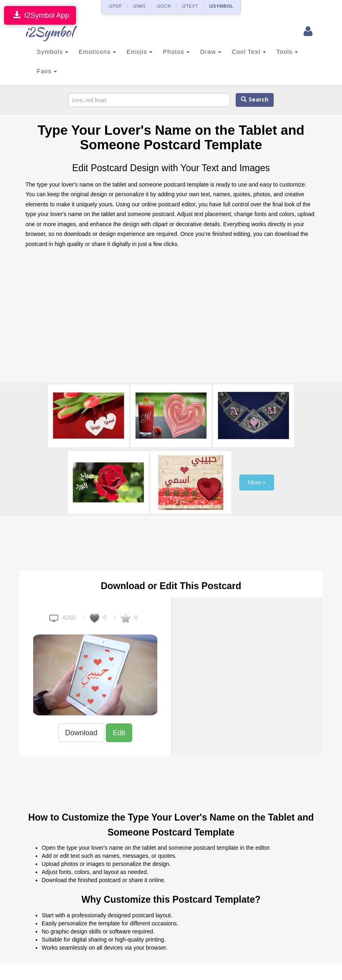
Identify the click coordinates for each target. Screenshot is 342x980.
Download (81, 733)
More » (257, 482)
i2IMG (139, 6)
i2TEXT (190, 6)
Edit (119, 733)
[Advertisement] (171, 318)
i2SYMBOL (221, 6)
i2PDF (115, 6)
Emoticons (97, 52)
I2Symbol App (40, 15)
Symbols (53, 52)
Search (255, 100)
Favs (47, 71)
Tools (287, 52)
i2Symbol (42, 32)
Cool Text (249, 52)
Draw (211, 52)
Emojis (139, 52)
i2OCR (164, 6)
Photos (176, 52)
